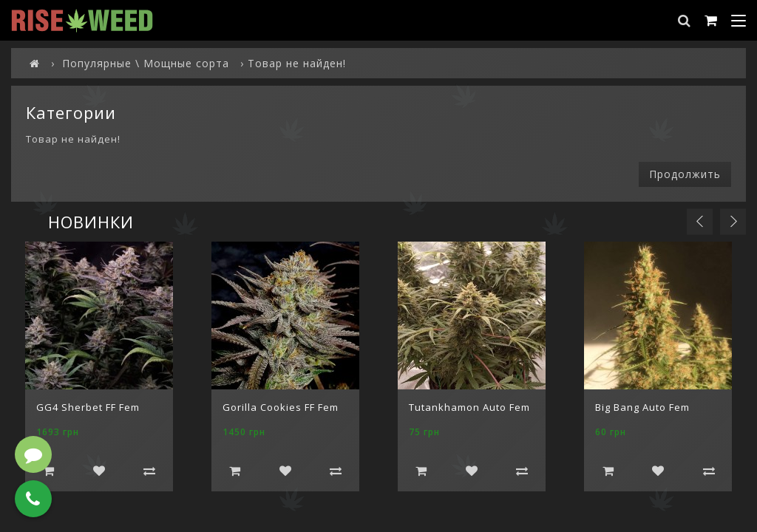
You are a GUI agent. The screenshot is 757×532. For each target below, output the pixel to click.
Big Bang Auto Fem (642, 407)
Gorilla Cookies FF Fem (281, 407)
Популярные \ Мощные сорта (146, 63)
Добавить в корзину (48, 471)
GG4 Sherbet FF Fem (88, 407)
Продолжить (685, 174)
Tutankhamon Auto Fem (469, 407)
